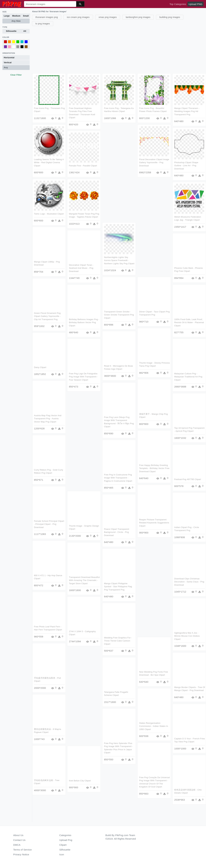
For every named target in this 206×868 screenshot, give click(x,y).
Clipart (63, 845)
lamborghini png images (138, 17)
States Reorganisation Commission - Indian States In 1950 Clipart (154, 727)
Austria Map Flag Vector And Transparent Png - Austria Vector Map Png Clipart (48, 419)
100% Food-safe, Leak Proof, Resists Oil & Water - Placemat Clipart (189, 323)
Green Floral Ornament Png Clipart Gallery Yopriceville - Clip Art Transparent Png (47, 317)
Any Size (16, 21)
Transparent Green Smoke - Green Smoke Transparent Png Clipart (119, 315)
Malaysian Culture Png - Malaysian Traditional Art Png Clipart (188, 377)
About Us (18, 835)
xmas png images (108, 17)
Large (7, 16)
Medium (16, 16)
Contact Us (19, 840)
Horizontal (9, 58)
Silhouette (11, 31)
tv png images (43, 24)
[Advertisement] (119, 49)
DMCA (17, 845)
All (25, 31)
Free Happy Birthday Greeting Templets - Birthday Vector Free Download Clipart (155, 469)
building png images (170, 17)
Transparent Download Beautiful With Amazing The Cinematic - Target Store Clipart (85, 581)
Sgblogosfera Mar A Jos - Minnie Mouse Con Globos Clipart (188, 636)
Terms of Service (23, 850)
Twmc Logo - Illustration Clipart (49, 214)
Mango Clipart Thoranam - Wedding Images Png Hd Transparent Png (187, 111)
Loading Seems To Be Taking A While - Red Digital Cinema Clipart (49, 162)
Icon (62, 854)
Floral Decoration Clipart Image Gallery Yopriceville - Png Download (154, 162)
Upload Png (66, 840)
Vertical (8, 62)
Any (6, 67)
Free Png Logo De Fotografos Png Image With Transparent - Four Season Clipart (84, 377)
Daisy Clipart (40, 368)
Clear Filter (16, 75)
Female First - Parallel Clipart (83, 166)
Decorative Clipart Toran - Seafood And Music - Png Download (81, 268)
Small (26, 16)
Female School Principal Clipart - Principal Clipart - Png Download (49, 524)
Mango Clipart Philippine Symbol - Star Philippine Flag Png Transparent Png (118, 587)
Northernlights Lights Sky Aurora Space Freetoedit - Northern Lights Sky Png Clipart (119, 261)
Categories (65, 835)
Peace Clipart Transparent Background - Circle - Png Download (117, 533)
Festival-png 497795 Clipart (188, 480)
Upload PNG (195, 4)
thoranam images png (47, 17)
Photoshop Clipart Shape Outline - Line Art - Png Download (187, 166)
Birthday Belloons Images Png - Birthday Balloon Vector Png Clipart (84, 323)
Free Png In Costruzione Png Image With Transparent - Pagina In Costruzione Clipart (118, 478)
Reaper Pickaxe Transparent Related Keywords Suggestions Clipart (154, 523)
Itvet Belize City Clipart (80, 781)
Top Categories (178, 4)
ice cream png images (78, 17)
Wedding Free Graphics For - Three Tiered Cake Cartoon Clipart (118, 641)
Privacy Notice (21, 854)
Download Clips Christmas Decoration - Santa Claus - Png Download (189, 582)
